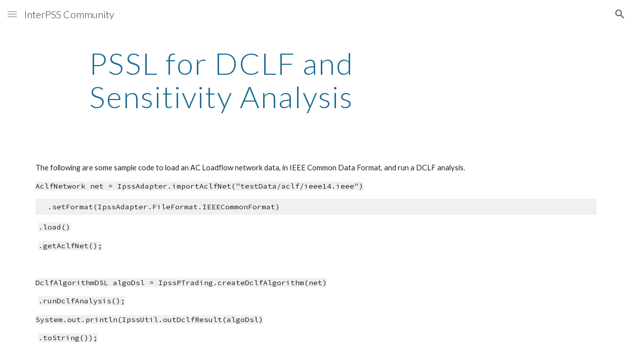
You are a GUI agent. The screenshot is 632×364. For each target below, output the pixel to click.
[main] (221, 80)
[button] (12, 14)
